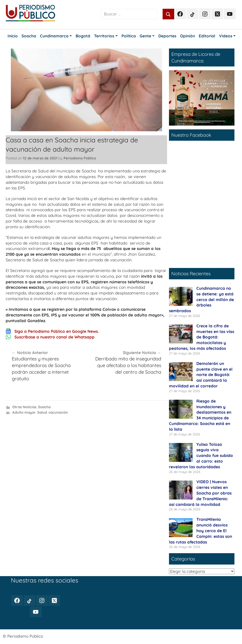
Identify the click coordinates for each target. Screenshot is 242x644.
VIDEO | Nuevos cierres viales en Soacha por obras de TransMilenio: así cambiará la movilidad (200, 493)
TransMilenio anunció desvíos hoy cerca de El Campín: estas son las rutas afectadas (201, 530)
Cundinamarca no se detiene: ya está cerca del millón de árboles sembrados (201, 299)
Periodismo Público (80, 158)
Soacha (44, 407)
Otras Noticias (24, 407)
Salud (42, 412)
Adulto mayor (24, 412)
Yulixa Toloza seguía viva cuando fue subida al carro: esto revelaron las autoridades (201, 456)
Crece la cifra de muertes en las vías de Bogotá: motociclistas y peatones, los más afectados (202, 337)
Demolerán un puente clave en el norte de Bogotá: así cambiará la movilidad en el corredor (201, 375)
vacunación (58, 412)
